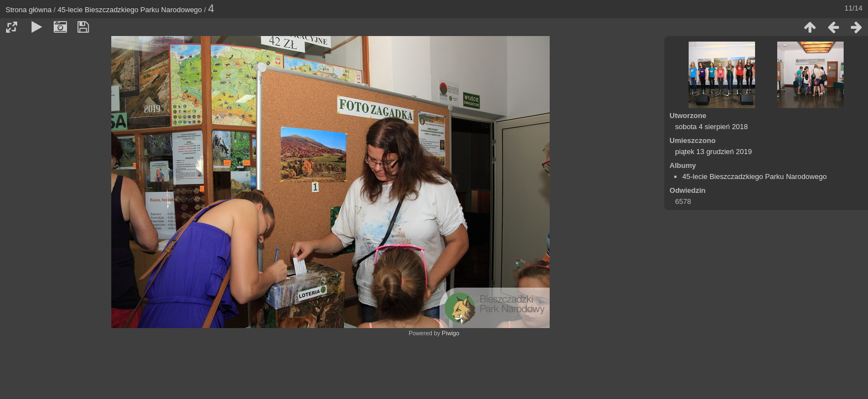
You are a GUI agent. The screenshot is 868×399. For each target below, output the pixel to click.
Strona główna (29, 10)
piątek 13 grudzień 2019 (714, 152)
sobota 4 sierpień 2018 (712, 127)
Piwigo (451, 333)
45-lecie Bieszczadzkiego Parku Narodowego (130, 10)
